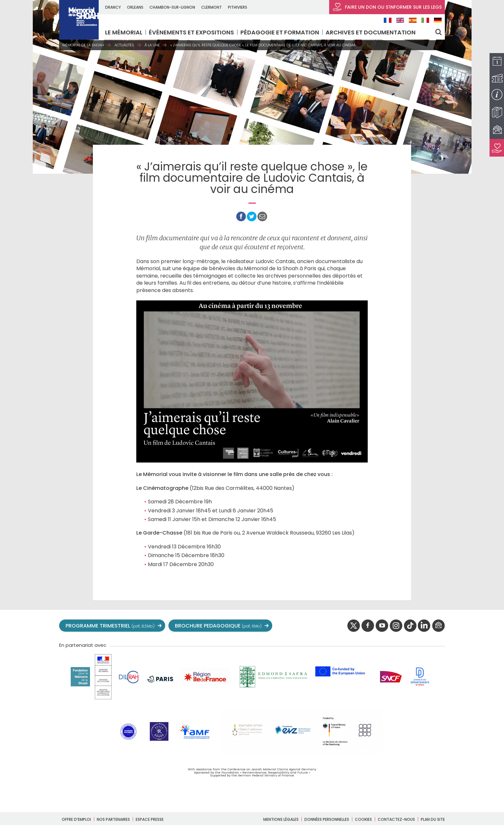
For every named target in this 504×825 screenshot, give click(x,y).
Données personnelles (327, 819)
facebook (368, 626)
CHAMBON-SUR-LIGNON (173, 7)
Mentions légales (281, 819)
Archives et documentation (371, 32)
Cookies (363, 819)
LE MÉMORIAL (124, 32)
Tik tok (410, 626)
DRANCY (114, 7)
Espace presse (150, 819)
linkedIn (424, 626)
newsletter (438, 626)
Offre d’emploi (76, 819)
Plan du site (433, 819)
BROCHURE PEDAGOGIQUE (218, 626)
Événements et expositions (192, 32)
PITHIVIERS (238, 7)
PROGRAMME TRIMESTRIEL (110, 626)
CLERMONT (212, 7)
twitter (354, 626)
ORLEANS (136, 7)
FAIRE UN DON (387, 7)
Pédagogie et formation (280, 32)
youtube (382, 626)
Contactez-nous (396, 819)
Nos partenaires (113, 819)
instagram (396, 626)
